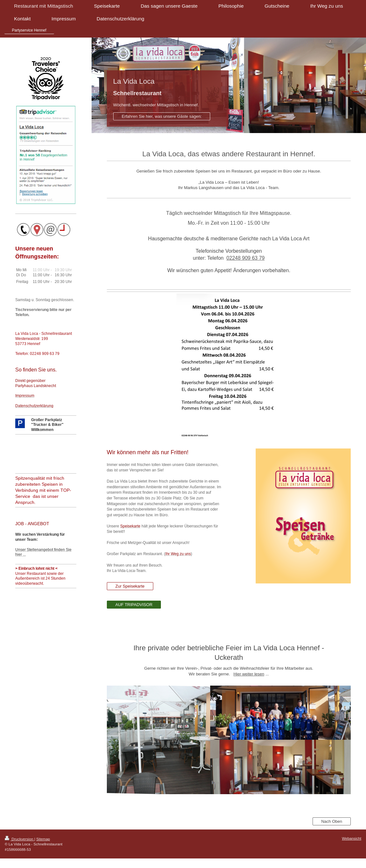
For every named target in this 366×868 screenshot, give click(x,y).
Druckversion (20, 839)
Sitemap (43, 839)
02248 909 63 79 (245, 258)
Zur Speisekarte (130, 586)
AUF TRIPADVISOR (134, 605)
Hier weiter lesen (249, 674)
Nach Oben (332, 821)
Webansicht (352, 838)
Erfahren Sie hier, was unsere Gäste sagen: (162, 116)
